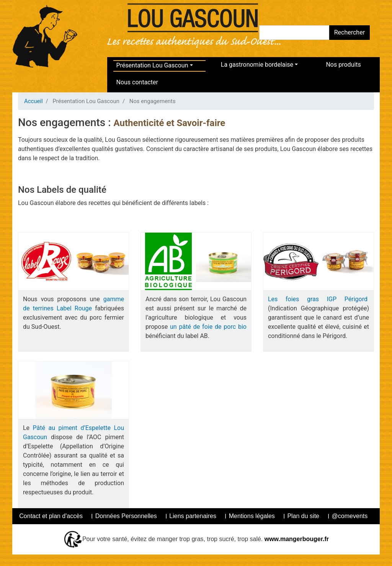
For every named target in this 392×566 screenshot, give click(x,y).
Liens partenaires (193, 516)
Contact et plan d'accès (51, 516)
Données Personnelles (126, 516)
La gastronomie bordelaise (257, 65)
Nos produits (343, 65)
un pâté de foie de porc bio (208, 327)
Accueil (33, 101)
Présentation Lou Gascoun (152, 65)
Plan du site (303, 516)
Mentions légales (252, 516)
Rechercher (350, 32)
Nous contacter (137, 82)
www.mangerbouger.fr (296, 539)
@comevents (350, 516)
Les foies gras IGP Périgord (318, 299)
